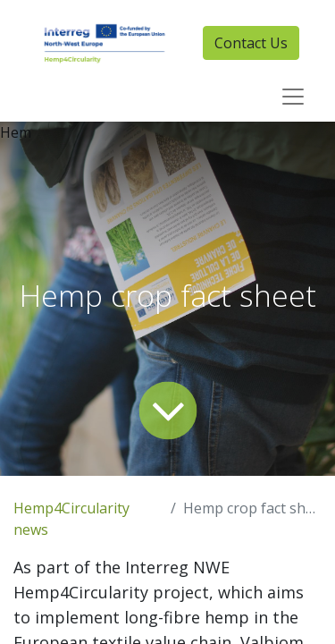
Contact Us (251, 43)
